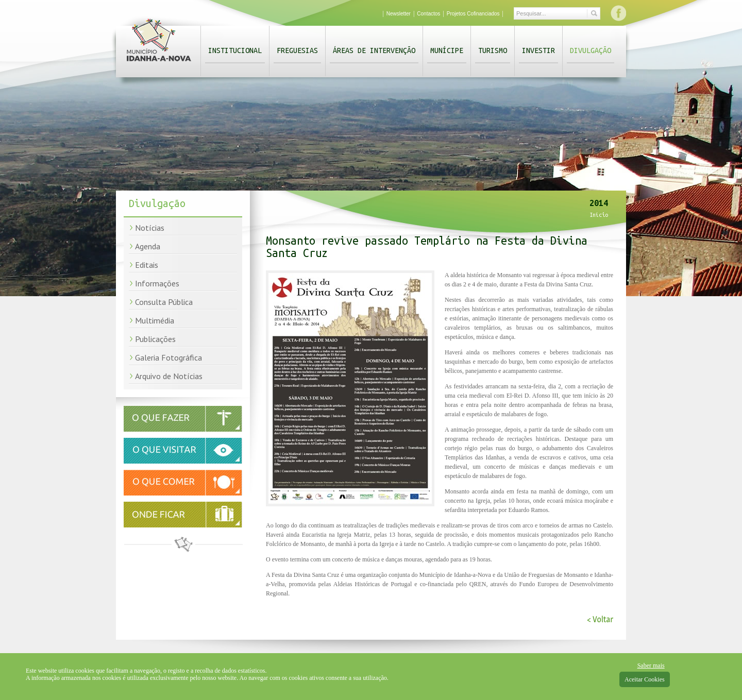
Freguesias (297, 50)
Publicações (155, 339)
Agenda (148, 246)
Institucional (235, 50)
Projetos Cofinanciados (473, 14)
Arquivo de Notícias (169, 376)
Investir (538, 50)
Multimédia (155, 320)
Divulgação (591, 50)
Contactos (428, 14)
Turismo (493, 50)
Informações (157, 283)
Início (599, 215)
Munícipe (447, 50)
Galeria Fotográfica (168, 357)
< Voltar (600, 619)
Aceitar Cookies (645, 679)
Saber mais (651, 665)
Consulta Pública (164, 302)
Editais (147, 265)
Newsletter (399, 14)
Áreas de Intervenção (374, 50)
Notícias (150, 228)
